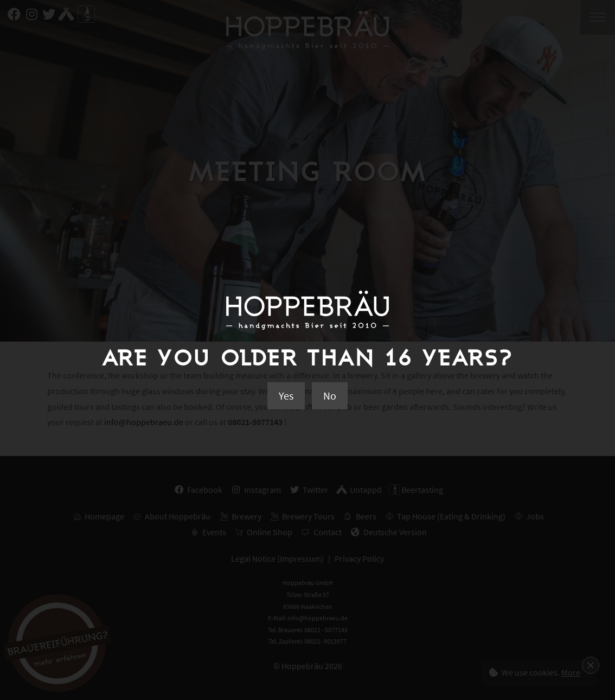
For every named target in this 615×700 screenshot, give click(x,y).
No (330, 396)
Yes (286, 396)
